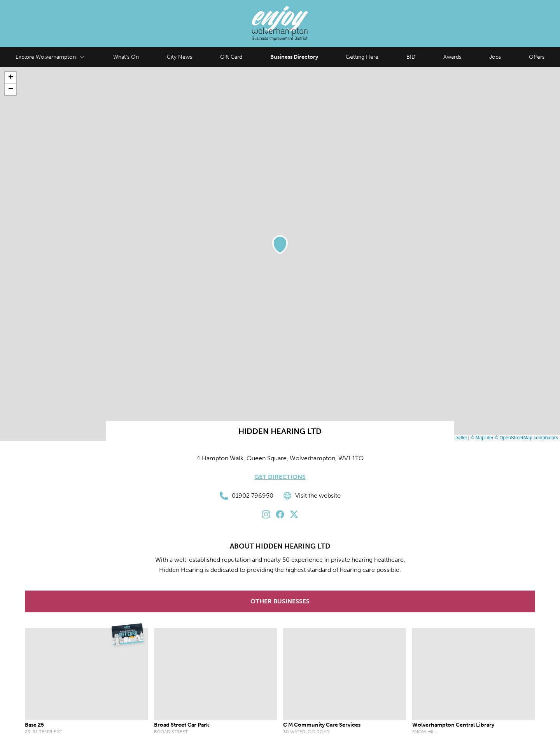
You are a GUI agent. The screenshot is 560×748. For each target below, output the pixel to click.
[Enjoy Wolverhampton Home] (280, 24)
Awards (452, 57)
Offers (537, 57)
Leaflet (457, 438)
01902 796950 (246, 496)
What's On (126, 57)
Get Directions (280, 477)
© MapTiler (482, 438)
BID (411, 57)
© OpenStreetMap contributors (526, 438)
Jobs (495, 57)
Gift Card (231, 57)
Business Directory (294, 57)
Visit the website (312, 496)
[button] (280, 245)
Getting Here (362, 57)
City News (179, 57)
